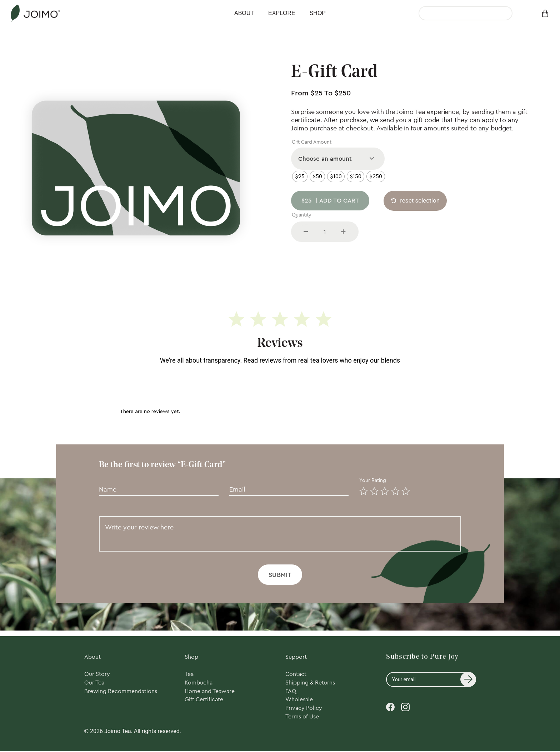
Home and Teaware (210, 692)
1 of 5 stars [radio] (362, 490)
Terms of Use (302, 717)
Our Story (97, 674)
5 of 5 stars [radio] (404, 490)
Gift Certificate (204, 700)
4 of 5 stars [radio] (394, 490)
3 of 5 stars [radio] (383, 490)
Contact (296, 674)
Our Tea (94, 683)
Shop (318, 13)
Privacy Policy (304, 709)
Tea (189, 674)
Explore (282, 13)
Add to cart (331, 201)
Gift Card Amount (312, 142)
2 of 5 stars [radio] (373, 490)
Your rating (373, 480)
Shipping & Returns (310, 683)
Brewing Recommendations (121, 692)
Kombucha (199, 683)
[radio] (300, 176)
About (244, 13)
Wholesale (299, 700)
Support (296, 657)
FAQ (291, 692)
